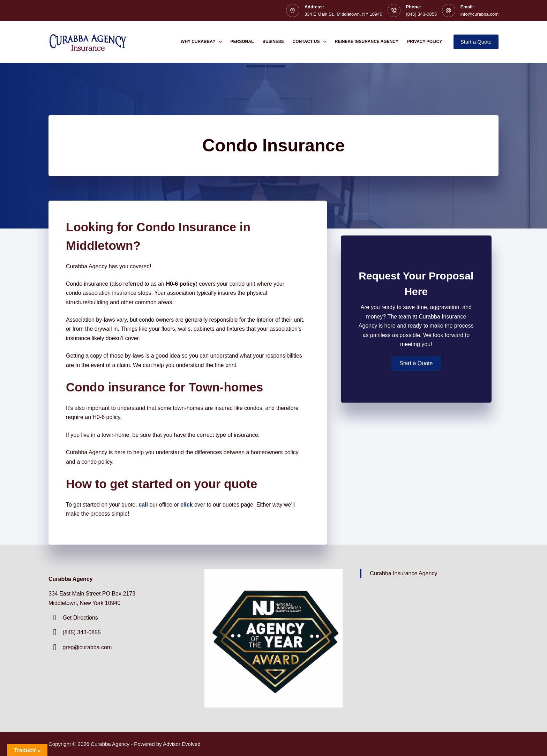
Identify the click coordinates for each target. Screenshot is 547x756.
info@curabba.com (479, 14)
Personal (242, 42)
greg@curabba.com (87, 647)
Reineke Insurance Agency (367, 42)
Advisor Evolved (182, 744)
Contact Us (311, 42)
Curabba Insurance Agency (403, 573)
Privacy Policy (425, 42)
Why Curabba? (203, 42)
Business (273, 42)
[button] (416, 364)
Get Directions (80, 618)
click (187, 505)
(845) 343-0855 (421, 14)
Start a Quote (476, 42)
